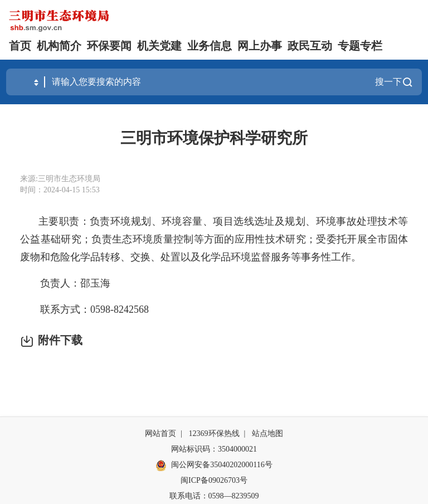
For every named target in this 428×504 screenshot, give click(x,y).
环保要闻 (109, 46)
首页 (20, 46)
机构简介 (59, 46)
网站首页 (160, 433)
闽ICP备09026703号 (214, 480)
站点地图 (267, 433)
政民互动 (310, 46)
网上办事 (260, 46)
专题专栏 (360, 46)
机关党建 (159, 46)
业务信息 (210, 46)
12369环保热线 (214, 433)
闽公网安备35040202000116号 (214, 466)
